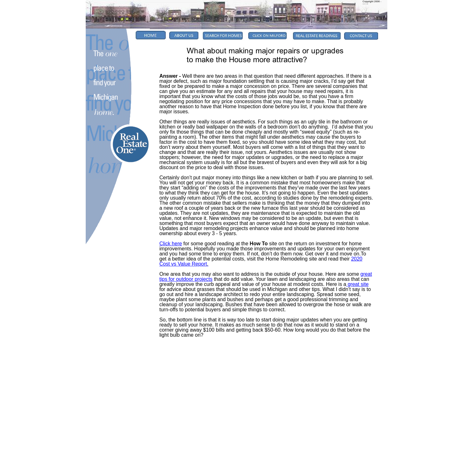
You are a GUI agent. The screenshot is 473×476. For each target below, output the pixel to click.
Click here (171, 244)
